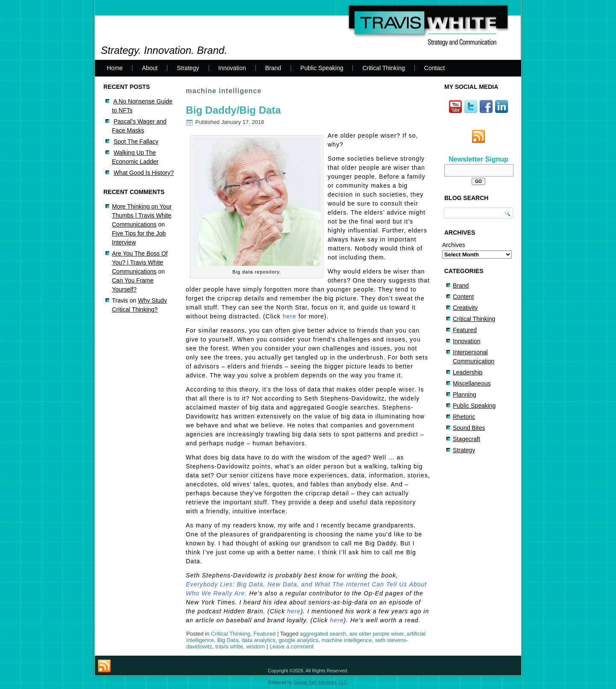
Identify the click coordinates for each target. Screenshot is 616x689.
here (290, 316)
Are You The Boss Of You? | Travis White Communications (140, 262)
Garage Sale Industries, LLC (320, 682)
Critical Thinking (383, 68)
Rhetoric (464, 417)
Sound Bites (469, 428)
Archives (454, 245)
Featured (264, 634)
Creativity (465, 308)
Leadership (468, 372)
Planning (465, 395)
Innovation (232, 68)
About (150, 68)
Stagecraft (466, 439)
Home (115, 68)
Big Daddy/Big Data (233, 110)
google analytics (298, 640)
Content (463, 297)
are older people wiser (377, 634)
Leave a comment (292, 646)
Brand (273, 68)
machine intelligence (347, 640)
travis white (229, 646)
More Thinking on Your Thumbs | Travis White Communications (142, 215)
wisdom (255, 646)
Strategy (188, 68)
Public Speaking (322, 68)
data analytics (258, 640)
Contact (434, 68)
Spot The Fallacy (136, 141)
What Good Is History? (144, 173)
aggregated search (323, 634)
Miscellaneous (472, 383)
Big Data (228, 640)
